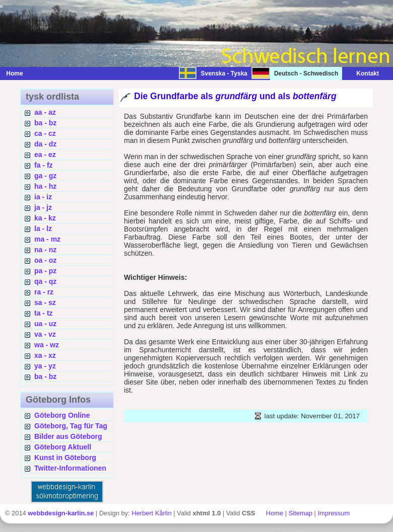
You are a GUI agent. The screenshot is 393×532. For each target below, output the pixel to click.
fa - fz (44, 165)
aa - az (45, 112)
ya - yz (45, 366)
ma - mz (47, 239)
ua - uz (45, 324)
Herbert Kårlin (151, 513)
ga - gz (45, 176)
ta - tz (44, 313)
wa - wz (47, 345)
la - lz (43, 229)
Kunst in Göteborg (65, 458)
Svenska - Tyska (224, 73)
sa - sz (45, 302)
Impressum (334, 513)
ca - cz (45, 133)
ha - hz (45, 186)
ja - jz (43, 207)
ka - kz (45, 218)
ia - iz (43, 197)
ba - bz (45, 123)
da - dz (45, 144)
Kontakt (363, 73)
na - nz (45, 250)
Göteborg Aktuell (63, 447)
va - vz (45, 334)
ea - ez (45, 155)
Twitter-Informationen (70, 468)
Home (14, 73)
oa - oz (45, 260)
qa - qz (45, 281)
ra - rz (44, 292)
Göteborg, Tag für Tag (71, 426)
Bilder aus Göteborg (68, 436)
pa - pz (45, 271)
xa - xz (45, 355)
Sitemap (301, 513)
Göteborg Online (62, 415)
